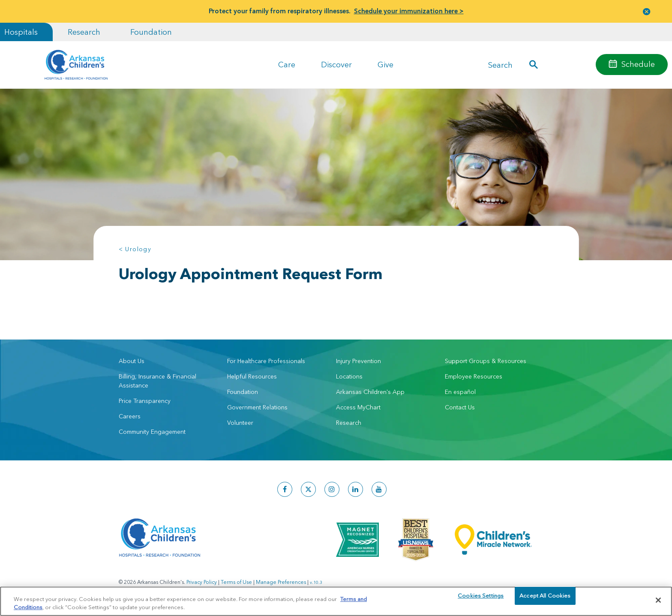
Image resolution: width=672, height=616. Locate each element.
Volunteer (240, 423)
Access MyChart (358, 407)
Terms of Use (236, 582)
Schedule (638, 64)
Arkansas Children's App (370, 392)
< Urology (135, 249)
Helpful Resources (252, 376)
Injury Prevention (358, 361)
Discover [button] (336, 65)
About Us (132, 361)
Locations (349, 376)
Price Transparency (145, 401)
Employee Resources (474, 376)
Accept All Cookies (545, 600)
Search (500, 65)
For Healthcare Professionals (266, 361)
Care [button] (287, 65)
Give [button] (385, 65)
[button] (647, 11)
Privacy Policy (202, 582)
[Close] (658, 600)
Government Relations (257, 407)
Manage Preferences (281, 582)
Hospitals (21, 32)
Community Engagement (152, 432)
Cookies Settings (481, 600)
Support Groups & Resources (486, 361)
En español (460, 392)
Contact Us (460, 407)
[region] (336, 601)
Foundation (151, 32)
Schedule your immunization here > (409, 11)
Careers (130, 416)
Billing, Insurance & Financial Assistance (157, 381)
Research (84, 32)
